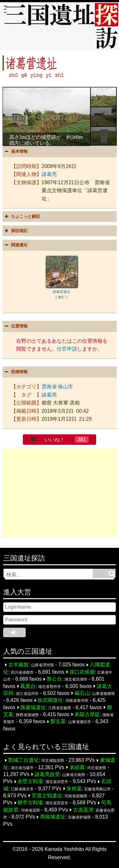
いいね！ (55, 440)
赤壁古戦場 (30, 782)
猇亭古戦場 (30, 803)
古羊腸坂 (18, 665)
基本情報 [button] (16, 152)
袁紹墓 (77, 767)
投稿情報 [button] (16, 372)
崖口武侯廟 (82, 672)
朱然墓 (74, 789)
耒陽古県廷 (87, 714)
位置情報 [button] (16, 326)
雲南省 (49, 387)
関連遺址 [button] (16, 245)
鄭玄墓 (58, 722)
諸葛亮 (49, 174)
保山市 (65, 387)
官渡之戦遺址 (47, 796)
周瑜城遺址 (53, 817)
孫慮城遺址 (33, 707)
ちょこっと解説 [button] (22, 217)
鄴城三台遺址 (23, 760)
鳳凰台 (28, 686)
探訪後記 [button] (16, 231)
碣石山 (82, 693)
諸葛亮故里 (47, 774)
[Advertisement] (60, 493)
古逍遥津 (83, 810)
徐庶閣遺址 (50, 700)
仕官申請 (67, 349)
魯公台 (54, 679)
